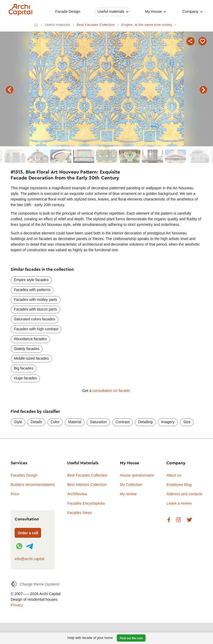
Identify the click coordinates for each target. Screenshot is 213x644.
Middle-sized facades (31, 358)
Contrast (122, 422)
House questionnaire (137, 475)
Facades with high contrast (36, 329)
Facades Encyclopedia (86, 503)
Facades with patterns (32, 290)
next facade (203, 90)
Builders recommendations (33, 485)
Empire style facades (31, 280)
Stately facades (27, 349)
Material (75, 422)
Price (15, 494)
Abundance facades (30, 339)
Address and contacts (184, 494)
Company (190, 11)
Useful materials (111, 11)
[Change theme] (35, 584)
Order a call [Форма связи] (28, 533)
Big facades (24, 368)
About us (174, 475)
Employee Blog (179, 485)
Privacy (17, 605)
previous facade (10, 90)
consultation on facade (111, 391)
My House (153, 11)
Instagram (178, 520)
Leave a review (179, 503)
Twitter (189, 520)
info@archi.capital (30, 559)
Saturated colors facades (35, 319)
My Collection (131, 485)
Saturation (98, 422)
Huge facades (25, 378)
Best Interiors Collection (87, 485)
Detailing (145, 422)
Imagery (168, 422)
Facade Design (68, 11)
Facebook (169, 520)
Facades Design (24, 475)
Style (18, 422)
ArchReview (77, 494)
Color (55, 422)
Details (36, 422)
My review (128, 494)
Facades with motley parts (36, 300)
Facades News (80, 513)
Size (187, 422)
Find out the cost (131, 638)
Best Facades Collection (87, 475)
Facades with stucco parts (35, 309)
